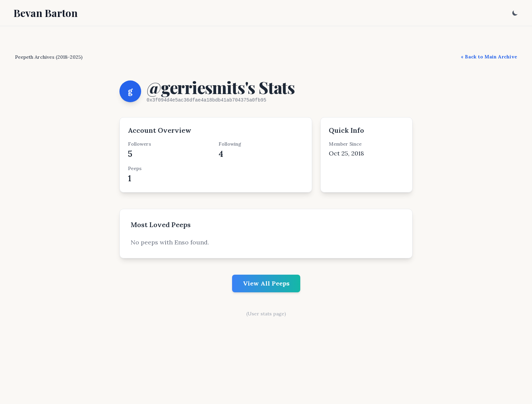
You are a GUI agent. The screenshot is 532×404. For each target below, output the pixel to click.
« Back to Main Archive (489, 57)
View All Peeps (266, 283)
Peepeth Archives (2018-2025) (49, 57)
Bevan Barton (46, 13)
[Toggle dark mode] (515, 13)
